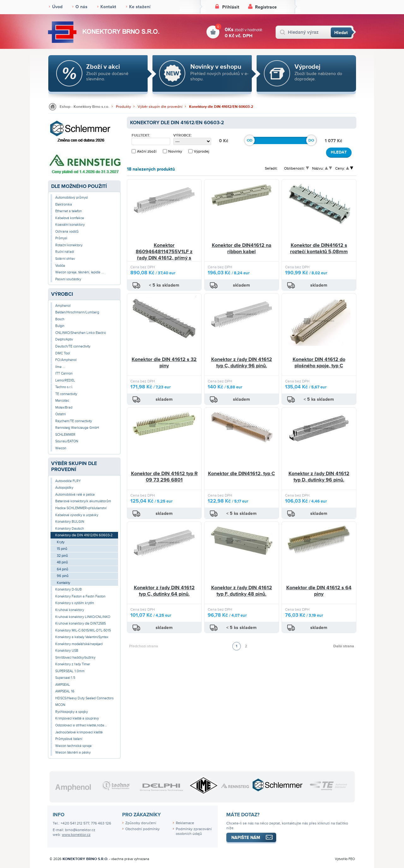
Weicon (61, 448)
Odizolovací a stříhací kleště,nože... (81, 725)
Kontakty (63, 583)
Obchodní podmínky (143, 829)
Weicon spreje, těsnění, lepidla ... (80, 272)
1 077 (331, 141)
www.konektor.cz (76, 835)
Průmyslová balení (69, 739)
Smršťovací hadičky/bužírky (75, 658)
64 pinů (62, 569)
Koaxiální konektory (70, 225)
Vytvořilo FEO (345, 859)
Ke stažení (140, 7)
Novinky (175, 151)
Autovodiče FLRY (68, 481)
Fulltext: (141, 136)
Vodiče (60, 266)
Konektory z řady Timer (73, 664)
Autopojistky (64, 488)
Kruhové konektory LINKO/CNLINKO (83, 617)
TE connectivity (66, 394)
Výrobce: (183, 136)
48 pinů (62, 562)
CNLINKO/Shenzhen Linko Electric (81, 333)
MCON (60, 705)
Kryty (61, 542)
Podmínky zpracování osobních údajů (194, 831)
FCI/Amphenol (66, 360)
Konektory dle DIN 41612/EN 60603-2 (221, 107)
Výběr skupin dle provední (160, 107)
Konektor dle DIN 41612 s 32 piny (164, 363)
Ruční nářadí (65, 252)
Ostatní (60, 414)
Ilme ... (60, 367)
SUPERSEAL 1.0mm (70, 671)
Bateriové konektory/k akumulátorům (83, 501)
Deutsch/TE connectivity (73, 346)
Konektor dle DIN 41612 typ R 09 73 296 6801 (164, 477)
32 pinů (62, 556)
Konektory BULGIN (70, 522)
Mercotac (62, 401)
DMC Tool (62, 353)
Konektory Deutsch (70, 529)
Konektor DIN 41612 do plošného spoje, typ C (319, 363)
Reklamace (185, 823)
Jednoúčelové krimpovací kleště (79, 732)
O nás (81, 7)
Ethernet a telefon (68, 211)
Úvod (57, 7)
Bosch (60, 319)
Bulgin (60, 326)
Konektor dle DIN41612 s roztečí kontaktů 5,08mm (319, 248)
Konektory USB (67, 651)
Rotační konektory (69, 245)
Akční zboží (147, 151)
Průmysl (61, 238)
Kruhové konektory (70, 610)
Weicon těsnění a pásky (73, 752)
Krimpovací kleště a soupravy (77, 718)
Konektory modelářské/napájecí (79, 644)
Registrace (266, 7)
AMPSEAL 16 (65, 691)
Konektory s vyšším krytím (75, 603)
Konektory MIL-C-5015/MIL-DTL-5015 (83, 630)
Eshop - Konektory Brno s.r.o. (84, 107)
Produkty (123, 107)
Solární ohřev (65, 259)
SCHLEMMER (65, 435)
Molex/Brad (64, 408)
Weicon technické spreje (73, 746)
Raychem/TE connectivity (74, 421)
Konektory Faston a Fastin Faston (80, 596)
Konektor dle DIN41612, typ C (241, 474)
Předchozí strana (144, 646)
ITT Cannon (64, 373)
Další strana (344, 646)
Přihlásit (231, 7)
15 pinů (62, 549)
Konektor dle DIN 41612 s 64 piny (319, 591)
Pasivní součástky (68, 279)
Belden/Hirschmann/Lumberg (77, 312)
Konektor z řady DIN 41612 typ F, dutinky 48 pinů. (242, 591)
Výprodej (202, 151)
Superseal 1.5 (65, 678)
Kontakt (108, 7)
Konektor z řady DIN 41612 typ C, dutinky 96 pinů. (242, 363)
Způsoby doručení (141, 823)
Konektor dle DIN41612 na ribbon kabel (242, 248)
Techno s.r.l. (64, 387)
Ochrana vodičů (67, 232)
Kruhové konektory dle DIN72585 (80, 623)
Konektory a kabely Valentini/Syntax (82, 637)
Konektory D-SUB (68, 589)
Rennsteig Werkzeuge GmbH (77, 428)
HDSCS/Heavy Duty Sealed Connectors (84, 698)
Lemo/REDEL (65, 380)
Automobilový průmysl (71, 198)
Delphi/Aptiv (64, 339)
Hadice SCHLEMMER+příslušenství (81, 508)
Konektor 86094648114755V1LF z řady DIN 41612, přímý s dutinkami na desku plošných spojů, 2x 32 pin (164, 258)
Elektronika (64, 204)
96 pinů (63, 576)
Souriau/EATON (67, 441)
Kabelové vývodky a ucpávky (77, 515)
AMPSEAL (63, 685)
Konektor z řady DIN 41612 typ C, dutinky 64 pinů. (164, 591)
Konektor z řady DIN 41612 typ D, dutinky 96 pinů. (319, 477)
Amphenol (63, 306)
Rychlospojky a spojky (71, 712)
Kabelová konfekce (70, 218)
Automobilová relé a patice (75, 495)
